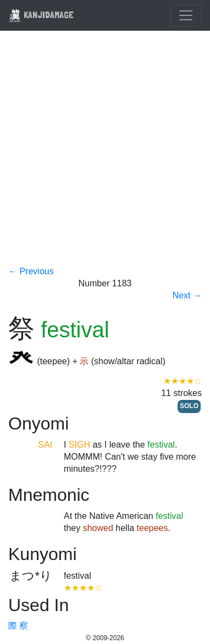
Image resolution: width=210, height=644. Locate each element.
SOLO (189, 406)
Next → (187, 295)
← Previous (31, 271)
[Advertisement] (105, 155)
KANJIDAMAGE (41, 15)
